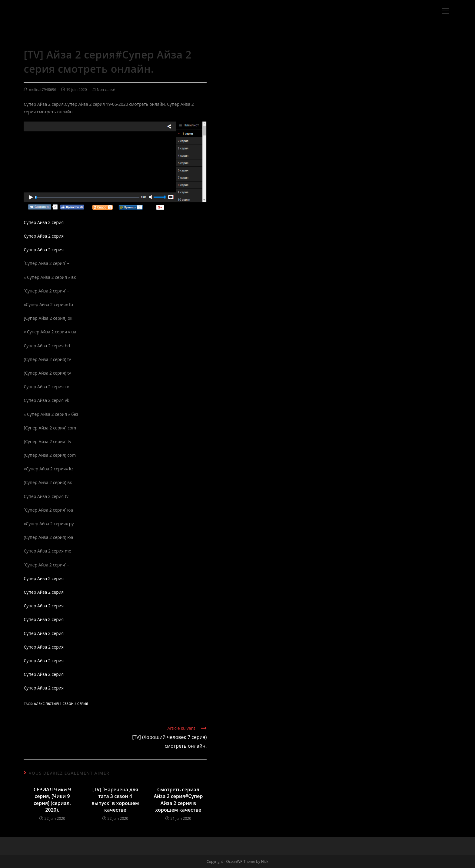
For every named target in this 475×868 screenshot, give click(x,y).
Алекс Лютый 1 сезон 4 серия (61, 704)
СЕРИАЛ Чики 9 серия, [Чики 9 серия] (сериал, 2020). (52, 800)
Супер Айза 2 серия (44, 222)
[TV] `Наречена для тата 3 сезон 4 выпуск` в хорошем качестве (115, 800)
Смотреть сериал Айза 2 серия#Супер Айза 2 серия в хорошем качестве (178, 800)
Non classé (106, 90)
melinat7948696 (42, 90)
